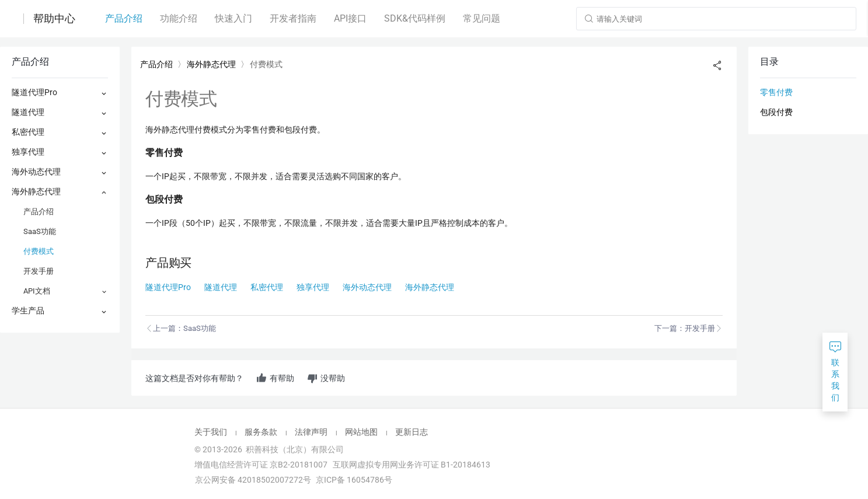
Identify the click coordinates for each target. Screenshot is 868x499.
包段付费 (776, 112)
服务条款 (261, 432)
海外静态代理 (36, 191)
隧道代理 (28, 112)
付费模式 (39, 251)
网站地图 (361, 432)
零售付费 (776, 92)
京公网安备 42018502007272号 (252, 480)
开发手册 (39, 271)
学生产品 (28, 310)
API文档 (37, 291)
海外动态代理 (36, 172)
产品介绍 (39, 212)
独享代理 (28, 152)
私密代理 (28, 132)
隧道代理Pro (34, 92)
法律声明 (311, 432)
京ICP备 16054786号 (354, 480)
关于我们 (211, 432)
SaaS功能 (40, 231)
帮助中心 (54, 19)
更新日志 (412, 432)
